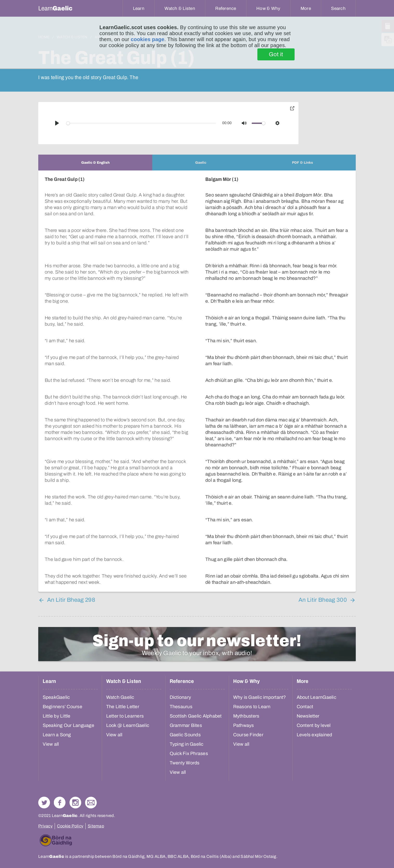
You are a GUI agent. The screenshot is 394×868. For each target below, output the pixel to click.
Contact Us (91, 803)
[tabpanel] (197, 381)
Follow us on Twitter (44, 803)
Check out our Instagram (75, 803)
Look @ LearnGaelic (128, 725)
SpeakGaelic (56, 697)
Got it (276, 54)
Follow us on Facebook (60, 803)
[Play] (57, 123)
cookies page (147, 39)
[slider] (141, 123)
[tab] (95, 163)
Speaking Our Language (68, 725)
